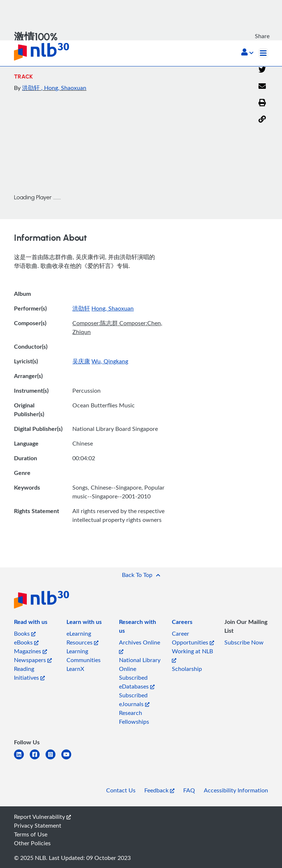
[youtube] (69, 759)
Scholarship (187, 669)
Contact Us (121, 790)
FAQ (189, 790)
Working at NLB (192, 655)
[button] (247, 53)
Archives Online (140, 646)
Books (25, 633)
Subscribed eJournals (134, 700)
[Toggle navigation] (263, 53)
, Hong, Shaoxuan (64, 88)
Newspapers (33, 660)
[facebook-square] (38, 759)
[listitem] (31, 623)
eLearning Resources (82, 638)
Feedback (159, 790)
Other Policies (32, 843)
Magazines (30, 651)
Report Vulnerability (42, 817)
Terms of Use (31, 834)
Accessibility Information (236, 790)
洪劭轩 (32, 88)
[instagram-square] (53, 759)
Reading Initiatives (29, 673)
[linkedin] (22, 759)
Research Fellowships (134, 717)
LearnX (75, 669)
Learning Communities (84, 655)
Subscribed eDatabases (137, 682)
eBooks (26, 642)
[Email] (262, 87)
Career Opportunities (193, 638)
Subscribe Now (244, 642)
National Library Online (140, 664)
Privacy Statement (38, 825)
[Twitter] (262, 70)
